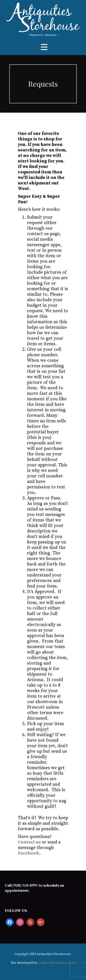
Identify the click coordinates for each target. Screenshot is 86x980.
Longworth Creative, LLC (56, 963)
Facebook (29, 853)
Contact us (29, 842)
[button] (44, 47)
